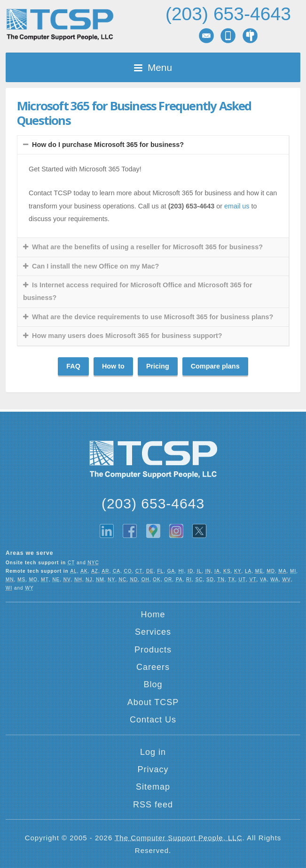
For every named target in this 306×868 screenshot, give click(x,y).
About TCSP (153, 702)
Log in (153, 752)
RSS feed (153, 805)
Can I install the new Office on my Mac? (95, 266)
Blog (153, 684)
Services (153, 632)
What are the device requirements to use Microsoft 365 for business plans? (153, 317)
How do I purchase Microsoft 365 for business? (108, 145)
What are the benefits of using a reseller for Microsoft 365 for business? (147, 247)
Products (153, 650)
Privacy (153, 769)
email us (237, 206)
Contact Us (153, 720)
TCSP (60, 25)
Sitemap (153, 787)
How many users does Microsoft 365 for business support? (127, 336)
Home (153, 615)
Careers (153, 667)
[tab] (153, 145)
